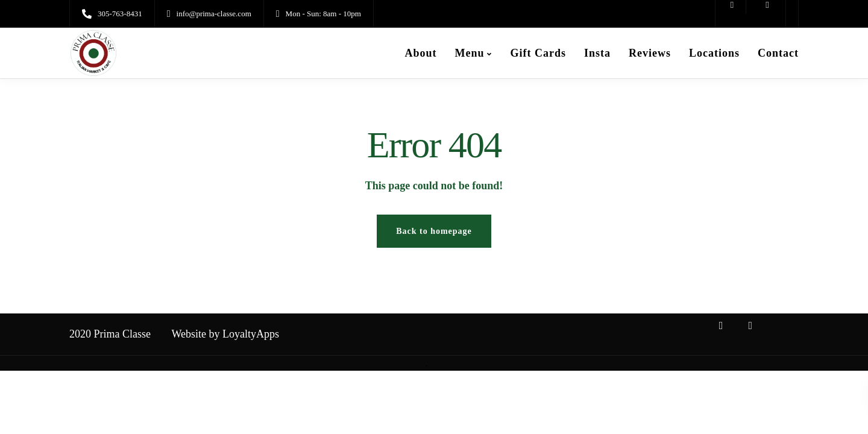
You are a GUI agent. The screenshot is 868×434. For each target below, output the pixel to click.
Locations (714, 53)
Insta (597, 53)
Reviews (650, 53)
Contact (778, 53)
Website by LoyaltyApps (226, 334)
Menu (469, 53)
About (420, 53)
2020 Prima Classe (110, 334)
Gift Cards (538, 53)
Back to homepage (434, 231)
